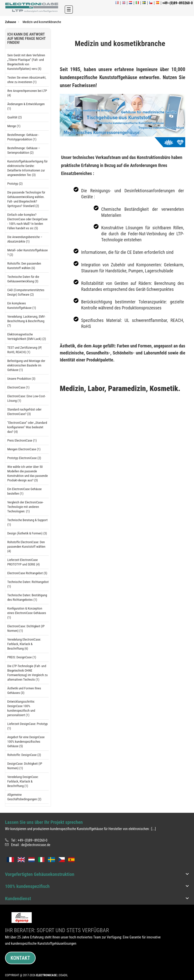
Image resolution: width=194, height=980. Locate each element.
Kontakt (20, 958)
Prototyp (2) (15, 184)
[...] (154, 829)
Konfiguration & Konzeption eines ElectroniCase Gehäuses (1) (27, 613)
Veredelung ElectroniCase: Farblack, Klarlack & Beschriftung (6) (24, 644)
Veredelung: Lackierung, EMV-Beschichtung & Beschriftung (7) (26, 321)
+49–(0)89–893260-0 (32, 840)
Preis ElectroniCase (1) (22, 440)
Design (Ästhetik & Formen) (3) (27, 533)
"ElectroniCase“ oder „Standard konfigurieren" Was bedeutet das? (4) (27, 427)
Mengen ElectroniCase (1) (24, 449)
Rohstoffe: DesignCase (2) (24, 755)
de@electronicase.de (36, 845)
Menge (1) (14, 126)
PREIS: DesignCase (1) (22, 657)
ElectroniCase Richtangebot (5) (27, 573)
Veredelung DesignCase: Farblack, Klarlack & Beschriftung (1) (23, 781)
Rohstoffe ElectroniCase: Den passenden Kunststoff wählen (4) (26, 547)
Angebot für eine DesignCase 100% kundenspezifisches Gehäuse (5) (26, 742)
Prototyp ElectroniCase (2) (24, 458)
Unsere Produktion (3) (21, 379)
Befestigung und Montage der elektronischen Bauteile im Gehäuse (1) (26, 365)
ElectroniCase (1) (18, 387)
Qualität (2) (15, 117)
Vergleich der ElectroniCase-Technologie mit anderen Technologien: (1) (25, 507)
